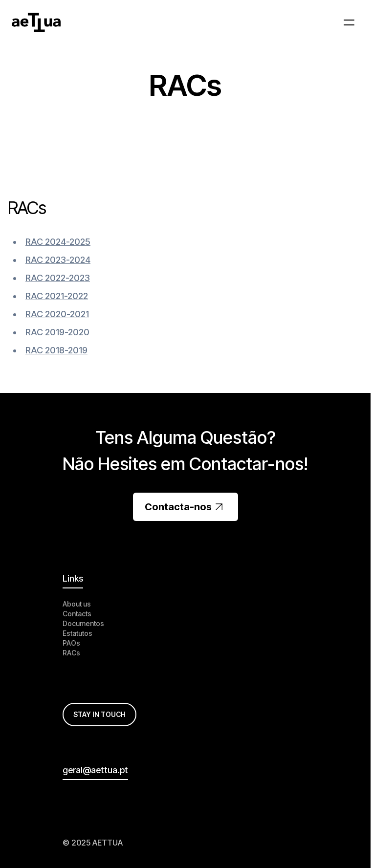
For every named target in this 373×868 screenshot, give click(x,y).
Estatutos (77, 633)
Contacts (77, 614)
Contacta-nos (186, 507)
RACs (71, 653)
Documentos (83, 623)
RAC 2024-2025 (58, 242)
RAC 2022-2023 (58, 278)
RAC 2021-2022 (57, 296)
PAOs (71, 643)
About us (77, 604)
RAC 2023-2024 (58, 260)
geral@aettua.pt (95, 770)
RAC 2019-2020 (57, 332)
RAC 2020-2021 (57, 314)
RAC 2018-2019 (56, 350)
